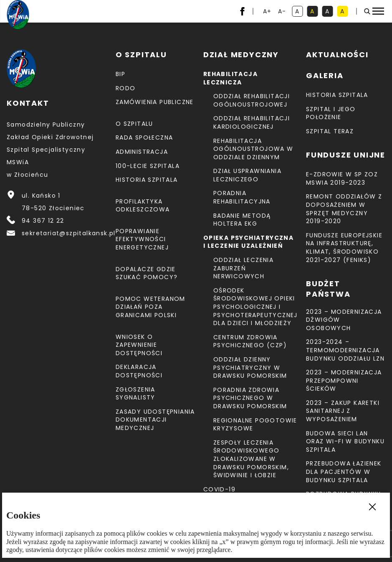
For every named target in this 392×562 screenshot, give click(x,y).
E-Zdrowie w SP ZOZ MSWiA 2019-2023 (342, 178)
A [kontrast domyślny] (299, 12)
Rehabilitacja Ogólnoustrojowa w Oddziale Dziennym (253, 149)
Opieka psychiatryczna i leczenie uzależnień (248, 242)
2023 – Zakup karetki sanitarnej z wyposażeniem (343, 411)
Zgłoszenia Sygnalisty (135, 394)
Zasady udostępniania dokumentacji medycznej (155, 420)
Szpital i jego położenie (331, 113)
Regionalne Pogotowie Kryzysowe (255, 425)
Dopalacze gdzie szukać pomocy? (147, 273)
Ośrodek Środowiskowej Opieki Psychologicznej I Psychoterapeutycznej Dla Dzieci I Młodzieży (255, 307)
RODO (126, 88)
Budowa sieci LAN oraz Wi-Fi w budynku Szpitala (345, 441)
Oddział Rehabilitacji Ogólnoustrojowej (252, 100)
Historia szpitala (147, 180)
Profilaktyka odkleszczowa (143, 206)
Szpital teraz (330, 131)
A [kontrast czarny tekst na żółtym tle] (344, 12)
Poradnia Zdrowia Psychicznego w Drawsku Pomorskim (250, 398)
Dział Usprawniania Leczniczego (247, 175)
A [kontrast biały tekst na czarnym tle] (329, 12)
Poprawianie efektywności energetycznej (142, 239)
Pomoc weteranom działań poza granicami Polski (150, 307)
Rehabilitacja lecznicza (230, 78)
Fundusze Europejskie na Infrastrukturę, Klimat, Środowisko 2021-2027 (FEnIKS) (344, 248)
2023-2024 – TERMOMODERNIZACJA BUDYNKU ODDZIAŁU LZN (345, 350)
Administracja (142, 152)
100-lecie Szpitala (148, 166)
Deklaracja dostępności (139, 371)
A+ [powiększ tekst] (268, 12)
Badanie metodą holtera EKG (242, 220)
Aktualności (337, 55)
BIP (120, 74)
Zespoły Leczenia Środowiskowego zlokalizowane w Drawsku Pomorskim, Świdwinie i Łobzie (251, 459)
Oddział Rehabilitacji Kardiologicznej (252, 122)
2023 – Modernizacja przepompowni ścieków (344, 380)
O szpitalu (134, 124)
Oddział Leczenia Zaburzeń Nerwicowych (243, 268)
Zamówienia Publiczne (155, 102)
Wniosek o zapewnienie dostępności (139, 345)
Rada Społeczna (144, 137)
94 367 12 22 (43, 221)
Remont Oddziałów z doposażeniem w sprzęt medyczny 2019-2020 (344, 209)
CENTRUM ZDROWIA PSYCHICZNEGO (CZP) (250, 341)
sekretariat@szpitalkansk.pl (69, 233)
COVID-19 (219, 489)
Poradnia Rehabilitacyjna (242, 197)
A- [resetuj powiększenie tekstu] (283, 12)
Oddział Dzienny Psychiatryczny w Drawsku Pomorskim (250, 367)
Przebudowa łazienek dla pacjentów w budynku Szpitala (344, 472)
